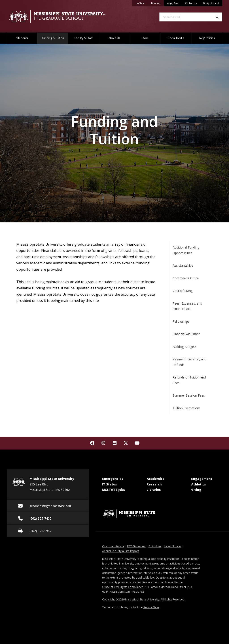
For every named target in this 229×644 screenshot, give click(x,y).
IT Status (110, 484)
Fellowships (181, 321)
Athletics (199, 484)
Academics (156, 479)
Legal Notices (173, 546)
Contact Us (191, 3)
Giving (196, 490)
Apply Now (173, 3)
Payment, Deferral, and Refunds (190, 362)
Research (154, 484)
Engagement (202, 479)
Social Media (176, 38)
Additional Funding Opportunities (186, 250)
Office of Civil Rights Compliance (123, 587)
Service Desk (151, 607)
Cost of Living (183, 291)
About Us (114, 38)
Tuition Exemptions (187, 408)
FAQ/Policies (207, 38)
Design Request (211, 3)
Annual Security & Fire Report (121, 551)
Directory (158, 2)
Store (145, 38)
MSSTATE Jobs (114, 490)
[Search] (217, 17)
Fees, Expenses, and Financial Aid (187, 306)
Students (22, 38)
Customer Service (113, 546)
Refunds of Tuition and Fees (189, 380)
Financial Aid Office (186, 334)
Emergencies (113, 479)
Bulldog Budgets (185, 347)
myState (142, 2)
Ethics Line (155, 546)
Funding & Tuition (55, 36)
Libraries (154, 490)
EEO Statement (136, 546)
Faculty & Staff (84, 38)
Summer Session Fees (189, 395)
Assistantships (183, 265)
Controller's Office (186, 278)
